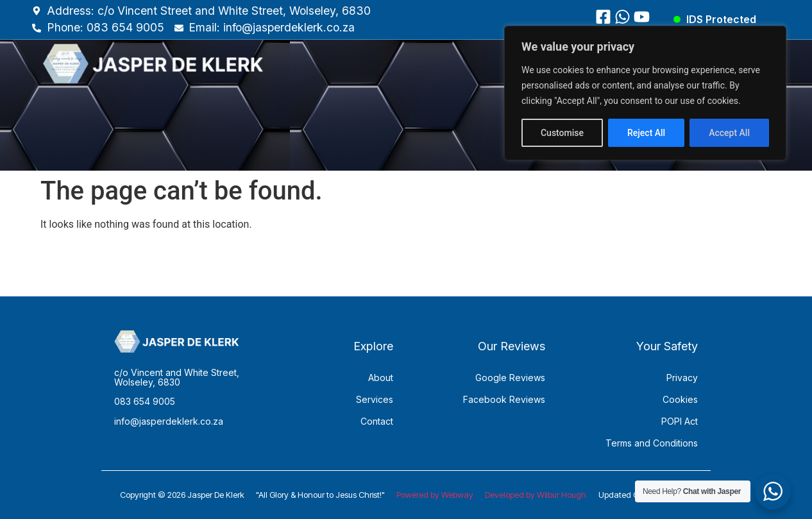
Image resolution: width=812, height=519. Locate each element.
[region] (645, 93)
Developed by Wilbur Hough (536, 495)
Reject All (646, 133)
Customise (562, 133)
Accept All (729, 133)
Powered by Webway (435, 495)
